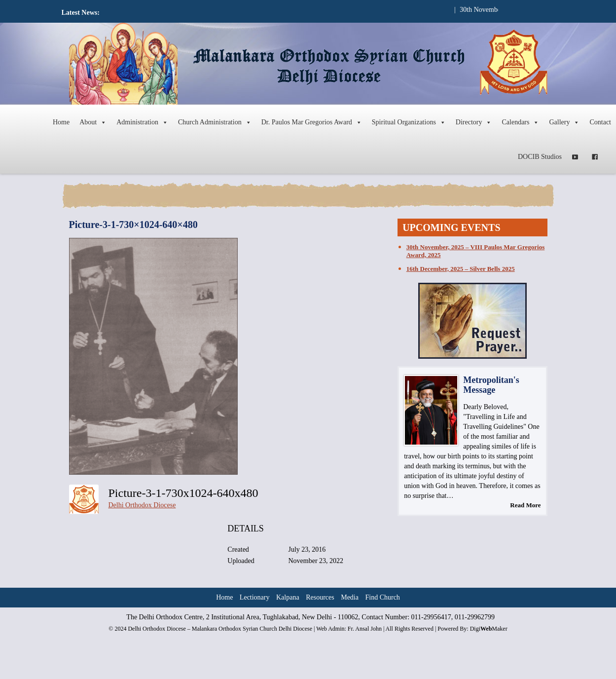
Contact (600, 122)
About (93, 122)
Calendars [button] (520, 122)
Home (61, 122)
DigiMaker (489, 629)
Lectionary (255, 597)
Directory (474, 122)
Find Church (382, 597)
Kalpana (288, 597)
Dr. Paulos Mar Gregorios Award (312, 122)
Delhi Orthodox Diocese (142, 505)
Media (350, 597)
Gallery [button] (564, 122)
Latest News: (81, 13)
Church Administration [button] (215, 122)
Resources (320, 597)
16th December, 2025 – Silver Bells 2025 (461, 269)
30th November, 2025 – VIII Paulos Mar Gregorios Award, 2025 (475, 251)
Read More (525, 505)
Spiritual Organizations (409, 122)
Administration (142, 122)
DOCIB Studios (540, 157)
